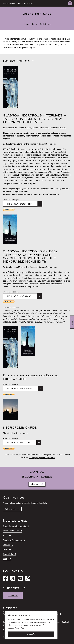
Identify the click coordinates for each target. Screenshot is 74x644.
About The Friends (13, 531)
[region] (31, 625)
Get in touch (12, 509)
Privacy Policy (20, 628)
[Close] (55, 614)
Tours (34, 24)
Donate (13, 596)
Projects (8, 545)
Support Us (10, 554)
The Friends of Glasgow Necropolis (18, 3)
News (7, 549)
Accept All (31, 634)
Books (12, 45)
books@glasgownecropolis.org (42, 457)
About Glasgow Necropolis (16, 526)
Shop (7, 559)
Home (26, 24)
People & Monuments (14, 540)
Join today (37, 484)
